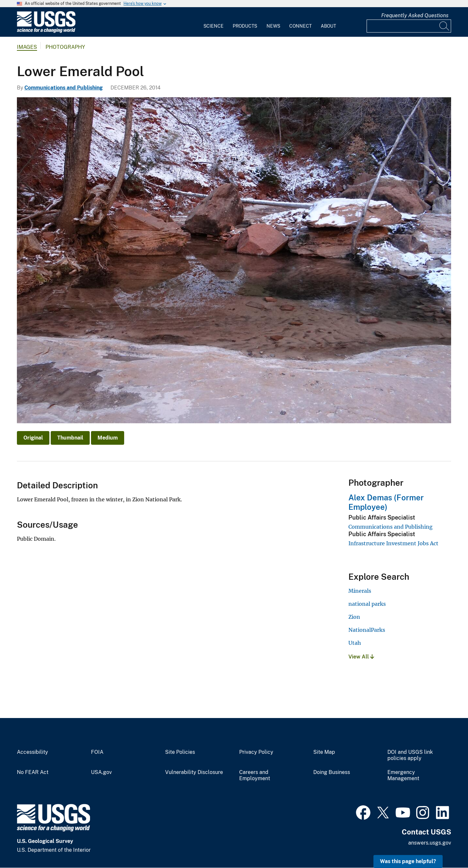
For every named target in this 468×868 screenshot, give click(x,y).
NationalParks (367, 630)
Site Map (324, 752)
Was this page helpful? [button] (408, 861)
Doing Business (332, 772)
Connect (300, 26)
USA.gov (101, 772)
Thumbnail (70, 438)
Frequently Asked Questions (415, 15)
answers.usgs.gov (430, 843)
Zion (354, 617)
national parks (367, 604)
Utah (355, 643)
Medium (108, 438)
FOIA (97, 752)
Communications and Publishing (64, 88)
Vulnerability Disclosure (194, 772)
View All (361, 657)
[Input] (409, 26)
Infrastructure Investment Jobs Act (393, 543)
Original (33, 438)
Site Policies (180, 752)
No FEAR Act (33, 772)
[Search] (445, 26)
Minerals (360, 591)
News (273, 26)
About (328, 26)
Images (27, 47)
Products (245, 26)
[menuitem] (214, 22)
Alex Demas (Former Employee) (386, 502)
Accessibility (32, 752)
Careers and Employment (255, 775)
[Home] (46, 31)
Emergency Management (403, 775)
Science (214, 26)
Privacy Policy (256, 752)
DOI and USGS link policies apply (410, 755)
